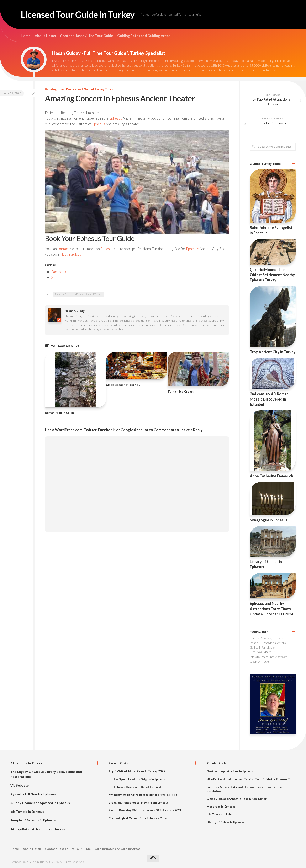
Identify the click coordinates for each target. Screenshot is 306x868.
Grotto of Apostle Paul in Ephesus (230, 771)
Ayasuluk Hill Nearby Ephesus (33, 794)
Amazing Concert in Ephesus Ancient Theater (79, 294)
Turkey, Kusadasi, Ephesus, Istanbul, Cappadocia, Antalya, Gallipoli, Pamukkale (269, 643)
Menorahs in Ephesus (221, 806)
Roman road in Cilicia (60, 413)
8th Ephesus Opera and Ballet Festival (135, 787)
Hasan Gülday (71, 254)
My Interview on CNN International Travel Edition (143, 795)
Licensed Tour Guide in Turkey (78, 15)
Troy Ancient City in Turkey (273, 352)
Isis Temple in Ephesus (27, 811)
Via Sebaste (20, 785)
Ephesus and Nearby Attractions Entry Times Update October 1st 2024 (271, 609)
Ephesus (116, 118)
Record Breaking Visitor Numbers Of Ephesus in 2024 (145, 810)
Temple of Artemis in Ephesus (33, 820)
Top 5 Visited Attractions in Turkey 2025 (137, 771)
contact (63, 249)
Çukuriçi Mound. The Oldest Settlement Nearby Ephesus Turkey (272, 275)
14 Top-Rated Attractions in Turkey (38, 829)
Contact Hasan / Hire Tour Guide (87, 36)
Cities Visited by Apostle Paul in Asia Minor (237, 799)
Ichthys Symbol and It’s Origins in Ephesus (137, 779)
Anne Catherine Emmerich (271, 476)
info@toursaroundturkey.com (269, 657)
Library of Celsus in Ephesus (226, 822)
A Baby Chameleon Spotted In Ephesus (40, 803)
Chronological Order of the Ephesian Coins (138, 818)
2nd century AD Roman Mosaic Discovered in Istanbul (269, 399)
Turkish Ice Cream (181, 391)
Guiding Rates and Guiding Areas (144, 36)
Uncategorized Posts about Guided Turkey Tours (79, 89)
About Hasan (45, 36)
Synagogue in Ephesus (269, 520)
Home (26, 36)
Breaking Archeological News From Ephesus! (139, 802)
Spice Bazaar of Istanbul (124, 385)
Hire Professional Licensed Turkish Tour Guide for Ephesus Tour (251, 779)
